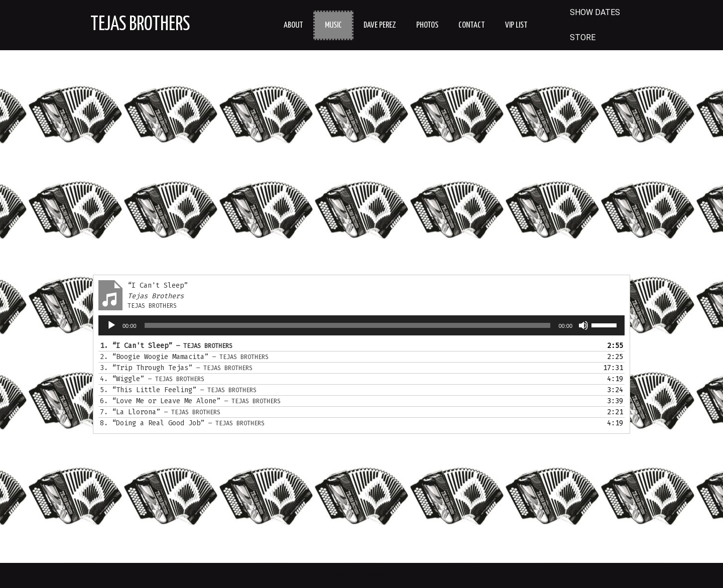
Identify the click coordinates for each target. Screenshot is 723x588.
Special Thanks (361, 575)
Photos (427, 25)
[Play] (111, 325)
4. (152, 379)
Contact (472, 25)
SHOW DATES (595, 12)
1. (166, 346)
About (293, 25)
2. (184, 357)
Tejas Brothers (140, 25)
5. (178, 390)
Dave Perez (380, 25)
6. (190, 401)
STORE (583, 37)
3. (176, 368)
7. (160, 412)
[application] (361, 325)
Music (333, 25)
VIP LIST (516, 25)
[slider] (348, 325)
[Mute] (583, 325)
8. (182, 423)
